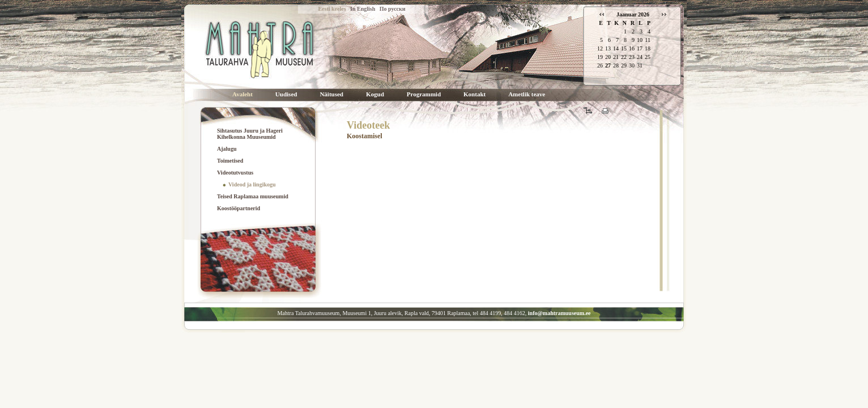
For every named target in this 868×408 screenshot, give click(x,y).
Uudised (286, 94)
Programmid (424, 94)
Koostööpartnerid (239, 208)
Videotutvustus (235, 173)
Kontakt (475, 94)
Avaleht (242, 94)
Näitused (331, 94)
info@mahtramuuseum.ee (559, 313)
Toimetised (230, 161)
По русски (393, 9)
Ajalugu (227, 149)
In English (363, 9)
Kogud (375, 94)
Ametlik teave (527, 94)
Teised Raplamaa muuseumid (253, 196)
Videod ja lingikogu (252, 184)
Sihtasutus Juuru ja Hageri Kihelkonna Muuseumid (250, 134)
